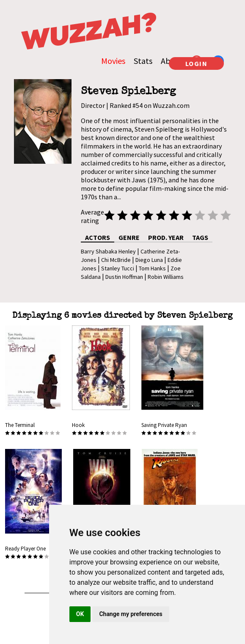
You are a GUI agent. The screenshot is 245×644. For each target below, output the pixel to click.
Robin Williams (166, 277)
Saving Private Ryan (164, 425)
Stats (143, 61)
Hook (78, 425)
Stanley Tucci (118, 268)
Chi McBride (116, 260)
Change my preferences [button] (131, 614)
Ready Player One (25, 549)
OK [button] (80, 614)
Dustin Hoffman (124, 277)
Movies (113, 61)
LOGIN (197, 63)
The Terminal (20, 425)
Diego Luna (149, 260)
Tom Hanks (152, 268)
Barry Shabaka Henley (108, 251)
